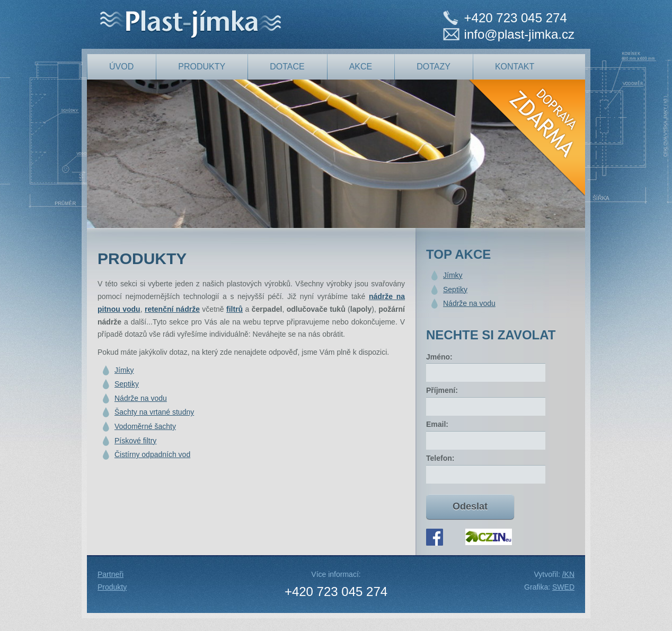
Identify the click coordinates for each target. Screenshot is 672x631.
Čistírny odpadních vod (152, 454)
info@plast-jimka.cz (519, 34)
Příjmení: (442, 390)
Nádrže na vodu (141, 398)
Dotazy (434, 67)
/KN (568, 574)
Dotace (287, 67)
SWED (563, 587)
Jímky (124, 370)
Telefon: (440, 458)
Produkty (112, 587)
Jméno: (439, 357)
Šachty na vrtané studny (154, 412)
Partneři (110, 574)
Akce (361, 67)
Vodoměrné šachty (145, 426)
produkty (202, 67)
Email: (437, 424)
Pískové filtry (135, 441)
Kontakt (515, 67)
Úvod (121, 67)
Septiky (127, 384)
